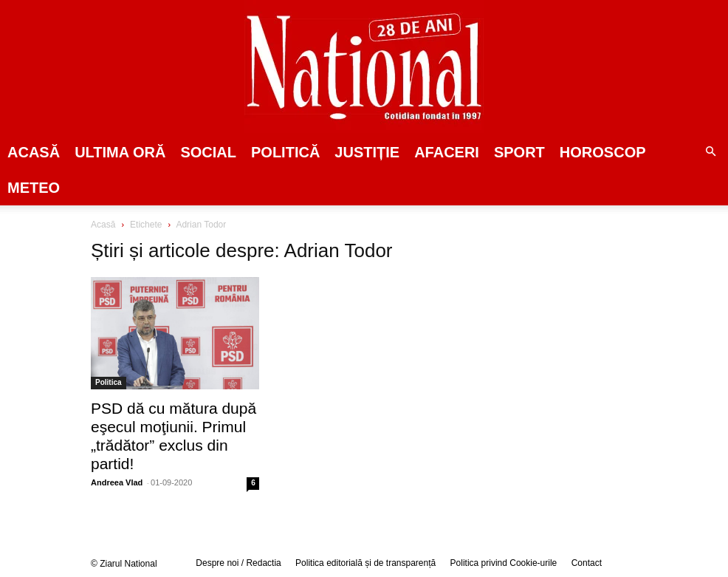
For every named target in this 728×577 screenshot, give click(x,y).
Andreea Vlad (117, 482)
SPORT (519, 152)
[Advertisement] (580, 332)
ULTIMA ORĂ (120, 152)
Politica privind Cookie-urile (504, 563)
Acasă (34, 152)
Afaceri (447, 152)
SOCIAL (208, 152)
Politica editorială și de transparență (365, 563)
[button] (710, 152)
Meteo (34, 188)
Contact (587, 563)
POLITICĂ (285, 152)
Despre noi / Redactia (238, 563)
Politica (109, 382)
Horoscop (603, 152)
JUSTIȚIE (367, 152)
